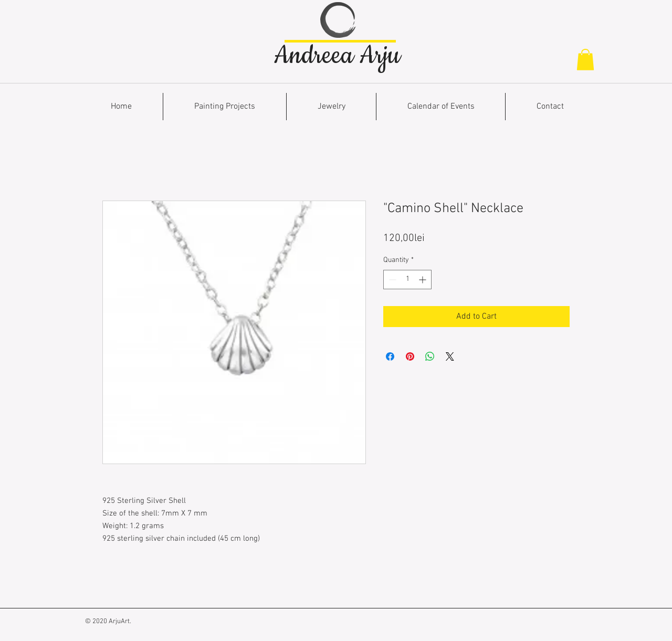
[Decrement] (391, 280)
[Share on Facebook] (390, 356)
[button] (585, 60)
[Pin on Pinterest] (410, 356)
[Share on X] (450, 356)
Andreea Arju (337, 56)
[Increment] (423, 280)
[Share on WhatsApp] (430, 356)
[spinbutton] (407, 280)
